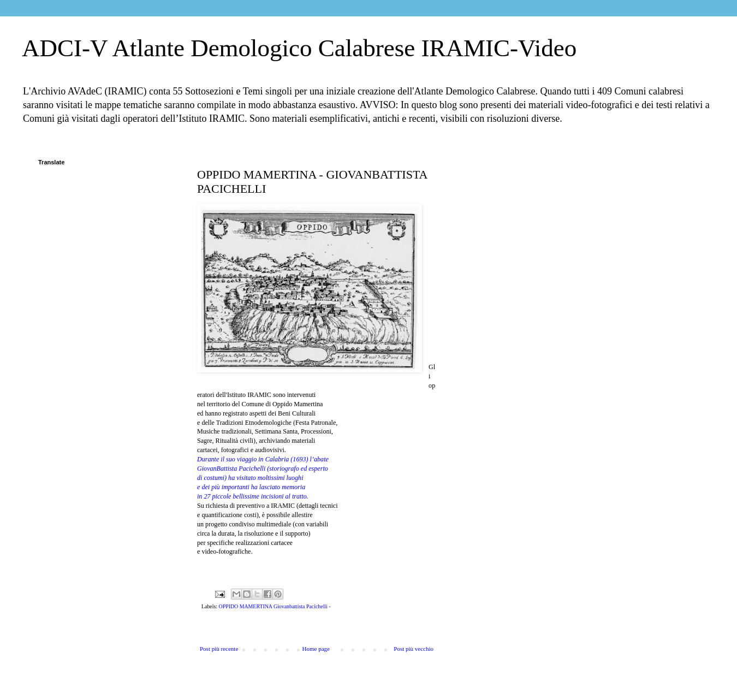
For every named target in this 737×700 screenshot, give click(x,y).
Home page (316, 649)
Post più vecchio (414, 649)
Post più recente (219, 649)
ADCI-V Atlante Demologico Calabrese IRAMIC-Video (299, 48)
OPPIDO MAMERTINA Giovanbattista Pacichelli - (275, 606)
